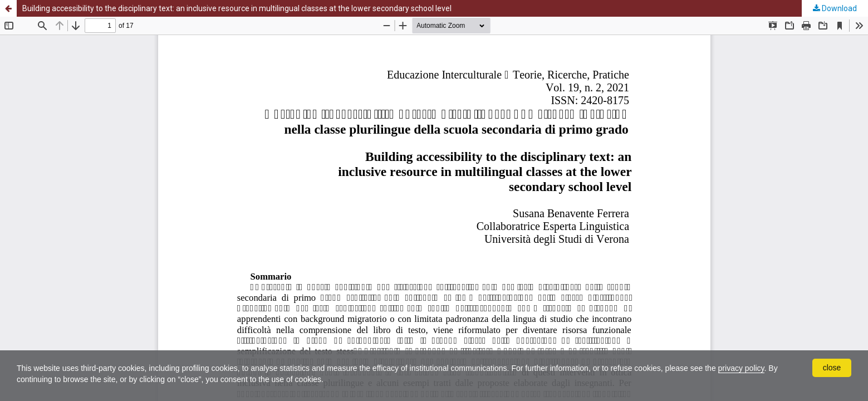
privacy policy (741, 368)
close (832, 368)
